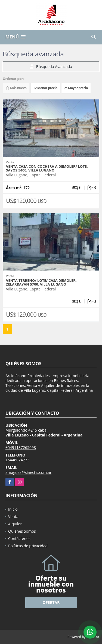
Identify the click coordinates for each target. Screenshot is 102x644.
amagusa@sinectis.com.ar (28, 472)
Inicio (13, 509)
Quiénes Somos (22, 531)
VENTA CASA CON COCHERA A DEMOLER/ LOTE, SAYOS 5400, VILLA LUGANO (47, 168)
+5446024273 (17, 460)
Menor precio (45, 88)
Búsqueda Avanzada (51, 67)
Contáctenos (19, 538)
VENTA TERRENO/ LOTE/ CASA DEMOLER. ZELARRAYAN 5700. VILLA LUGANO (41, 282)
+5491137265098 (21, 447)
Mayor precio (76, 88)
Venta (13, 517)
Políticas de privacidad (28, 546)
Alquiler (15, 524)
